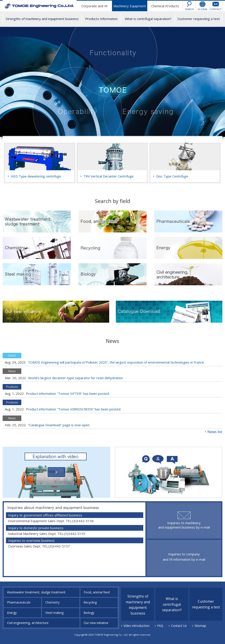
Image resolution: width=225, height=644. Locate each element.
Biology (89, 613)
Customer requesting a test (199, 19)
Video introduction (136, 626)
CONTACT (216, 9)
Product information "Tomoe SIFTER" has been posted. (68, 393)
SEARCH (189, 9)
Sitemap (200, 626)
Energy (12, 613)
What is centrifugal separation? (148, 19)
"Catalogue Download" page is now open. (59, 425)
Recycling (90, 602)
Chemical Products (165, 6)
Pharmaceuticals (19, 602)
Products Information (101, 19)
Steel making (54, 613)
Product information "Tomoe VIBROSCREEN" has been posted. (73, 409)
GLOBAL (203, 9)
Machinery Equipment (130, 6)
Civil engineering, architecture (28, 623)
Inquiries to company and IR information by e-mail (184, 557)
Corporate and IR (94, 6)
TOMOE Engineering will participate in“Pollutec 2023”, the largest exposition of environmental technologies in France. (116, 362)
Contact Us (179, 626)
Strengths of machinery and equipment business (42, 19)
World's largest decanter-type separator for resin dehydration (75, 378)
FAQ (160, 626)
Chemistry (52, 602)
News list (215, 432)
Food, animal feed (97, 592)
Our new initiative (96, 623)
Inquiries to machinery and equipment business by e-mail (184, 525)
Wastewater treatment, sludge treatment (36, 592)
